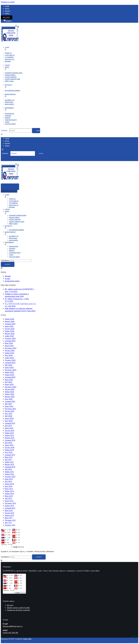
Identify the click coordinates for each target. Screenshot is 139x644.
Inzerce (7, 8)
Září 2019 (8, 426)
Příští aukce (9, 81)
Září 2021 (8, 404)
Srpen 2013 (9, 501)
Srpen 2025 (9, 326)
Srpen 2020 (9, 418)
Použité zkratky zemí (12, 79)
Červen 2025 (10, 329)
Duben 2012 (9, 515)
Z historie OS (10, 55)
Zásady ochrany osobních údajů (18, 608)
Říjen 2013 (9, 496)
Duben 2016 (9, 474)
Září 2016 (8, 469)
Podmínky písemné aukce (14, 73)
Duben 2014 (9, 494)
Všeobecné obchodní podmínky (18, 610)
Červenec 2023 (11, 370)
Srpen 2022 (9, 384)
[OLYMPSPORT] (10, 43)
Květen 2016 (9, 472)
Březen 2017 (9, 465)
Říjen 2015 (9, 479)
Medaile (8, 118)
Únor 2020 (9, 421)
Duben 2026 (9, 319)
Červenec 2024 (11, 348)
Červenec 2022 (11, 387)
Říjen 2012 (9, 511)
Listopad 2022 (10, 377)
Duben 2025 (9, 331)
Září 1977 (8, 523)
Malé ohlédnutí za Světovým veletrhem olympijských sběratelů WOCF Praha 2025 (20, 310)
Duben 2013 (9, 506)
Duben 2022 (9, 394)
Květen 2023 (9, 372)
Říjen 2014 (9, 489)
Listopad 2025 (10, 324)
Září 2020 (9, 416)
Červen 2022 (10, 389)
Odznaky (8, 116)
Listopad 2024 (10, 341)
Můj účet (7, 17)
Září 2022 (9, 382)
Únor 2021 (9, 414)
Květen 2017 (9, 462)
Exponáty (7, 11)
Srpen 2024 (9, 346)
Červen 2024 (10, 351)
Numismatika (9, 114)
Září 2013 (8, 498)
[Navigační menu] (10, 187)
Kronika (8, 61)
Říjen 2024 (9, 343)
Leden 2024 (9, 358)
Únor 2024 (9, 355)
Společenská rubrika (12, 91)
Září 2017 (8, 460)
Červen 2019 (10, 431)
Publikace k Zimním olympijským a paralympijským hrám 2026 (17, 295)
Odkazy (7, 13)
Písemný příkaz (10, 75)
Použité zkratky (11, 77)
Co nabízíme (9, 57)
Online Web (27, 639)
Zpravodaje (9, 102)
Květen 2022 (9, 392)
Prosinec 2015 (10, 477)
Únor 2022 (9, 399)
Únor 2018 (9, 452)
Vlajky (7, 122)
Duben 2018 (9, 450)
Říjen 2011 (9, 518)
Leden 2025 (9, 336)
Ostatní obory (10, 124)
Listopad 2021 (10, 401)
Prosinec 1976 (10, 525)
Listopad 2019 (10, 423)
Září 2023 (9, 365)
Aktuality (8, 276)
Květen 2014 (9, 491)
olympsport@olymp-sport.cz (13, 626)
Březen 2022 (10, 397)
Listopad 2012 (10, 508)
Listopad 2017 (10, 455)
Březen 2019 (10, 438)
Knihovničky (9, 104)
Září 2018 (8, 443)
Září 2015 (8, 481)
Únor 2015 (9, 486)
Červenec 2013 (10, 503)
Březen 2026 (10, 321)
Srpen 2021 (9, 406)
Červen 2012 (10, 513)
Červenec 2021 (10, 409)
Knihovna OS (10, 59)
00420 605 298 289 (11, 633)
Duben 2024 (9, 353)
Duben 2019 (9, 435)
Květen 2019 (9, 433)
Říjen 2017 (9, 457)
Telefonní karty (11, 120)
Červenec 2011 (10, 520)
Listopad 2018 (10, 440)
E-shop (7, 65)
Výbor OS (8, 53)
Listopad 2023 (10, 363)
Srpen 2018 (9, 445)
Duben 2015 (9, 484)
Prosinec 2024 (10, 338)
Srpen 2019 (9, 428)
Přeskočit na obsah (8, 2)
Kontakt (7, 6)
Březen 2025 (10, 334)
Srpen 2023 (9, 368)
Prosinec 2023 (10, 360)
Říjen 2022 (9, 380)
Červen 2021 (10, 411)
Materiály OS (10, 100)
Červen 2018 (10, 448)
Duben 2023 (9, 375)
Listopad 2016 (10, 467)
